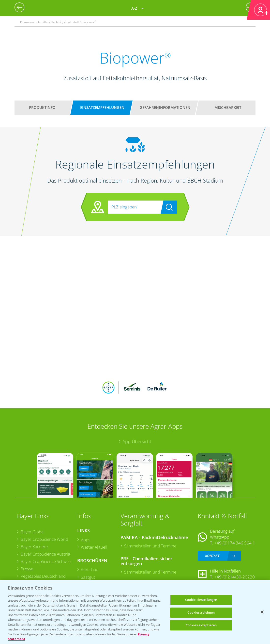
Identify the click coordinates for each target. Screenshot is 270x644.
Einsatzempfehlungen (102, 107)
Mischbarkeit (228, 107)
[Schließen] (262, 612)
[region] (135, 612)
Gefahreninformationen (165, 107)
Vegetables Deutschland (43, 576)
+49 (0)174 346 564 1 (235, 543)
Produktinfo (42, 107)
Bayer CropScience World (44, 539)
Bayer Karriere (34, 547)
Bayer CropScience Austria (45, 554)
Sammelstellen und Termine (150, 546)
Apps (85, 540)
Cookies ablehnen (201, 612)
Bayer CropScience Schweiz (46, 561)
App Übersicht (137, 441)
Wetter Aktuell (94, 547)
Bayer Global (32, 532)
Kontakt (212, 556)
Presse (27, 569)
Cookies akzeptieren (201, 625)
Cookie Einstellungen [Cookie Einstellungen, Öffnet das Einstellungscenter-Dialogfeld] (201, 600)
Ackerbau (89, 569)
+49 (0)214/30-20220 (234, 577)
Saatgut (88, 577)
